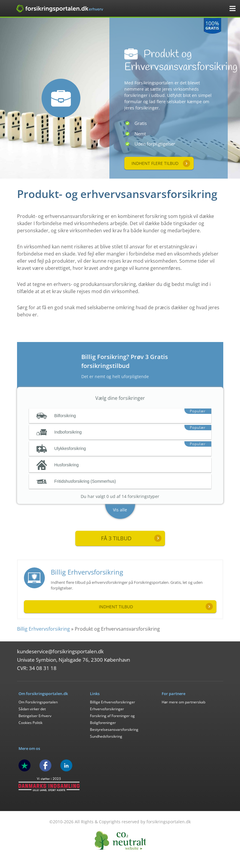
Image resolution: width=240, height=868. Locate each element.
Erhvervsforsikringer (107, 709)
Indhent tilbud (116, 607)
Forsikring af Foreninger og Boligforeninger (112, 719)
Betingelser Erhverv (35, 716)
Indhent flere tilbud (155, 163)
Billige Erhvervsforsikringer (113, 702)
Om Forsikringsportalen (38, 702)
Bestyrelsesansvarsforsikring (114, 729)
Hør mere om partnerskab (184, 702)
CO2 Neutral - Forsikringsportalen (120, 840)
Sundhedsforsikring (106, 736)
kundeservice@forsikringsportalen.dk (60, 651)
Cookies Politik (30, 723)
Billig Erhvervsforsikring (87, 572)
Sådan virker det (32, 709)
